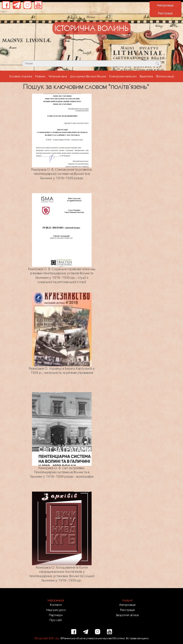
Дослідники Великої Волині (88, 76)
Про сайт (56, 620)
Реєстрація (165, 13)
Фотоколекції (165, 76)
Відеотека (146, 76)
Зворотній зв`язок (127, 615)
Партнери (56, 615)
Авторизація (165, 5)
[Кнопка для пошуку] (157, 63)
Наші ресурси (56, 610)
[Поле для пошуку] (92, 63)
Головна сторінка (21, 76)
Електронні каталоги (123, 76)
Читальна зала (58, 76)
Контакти (56, 605)
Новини (40, 76)
